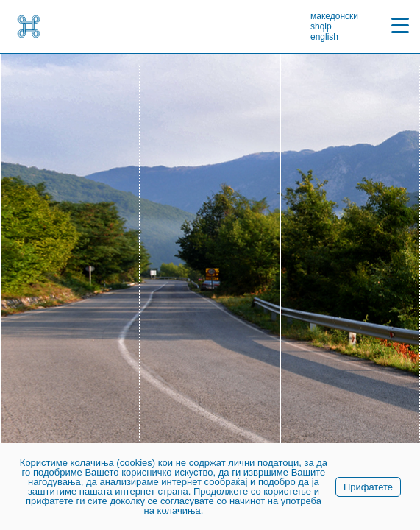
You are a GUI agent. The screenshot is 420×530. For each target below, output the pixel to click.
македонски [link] (334, 16)
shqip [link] (321, 26)
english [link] (324, 37)
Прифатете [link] (368, 487)
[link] (29, 26)
